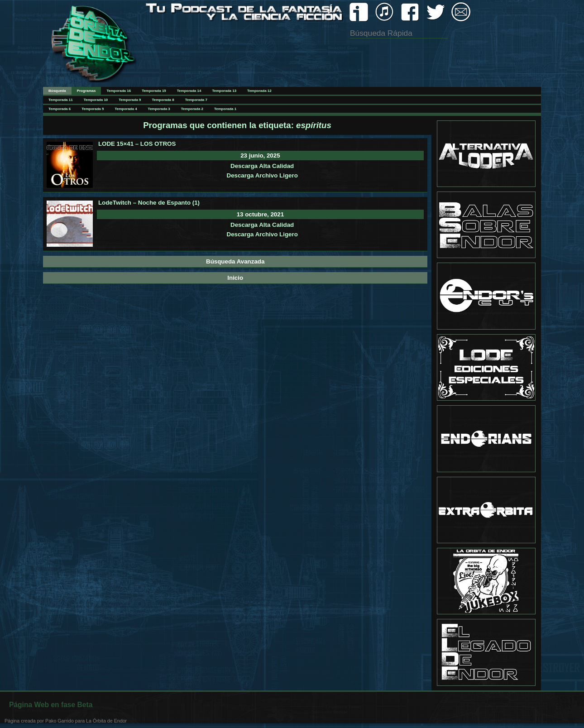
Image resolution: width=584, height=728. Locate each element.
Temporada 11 (61, 100)
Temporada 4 (126, 109)
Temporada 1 (225, 109)
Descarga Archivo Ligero (262, 175)
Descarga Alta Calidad (262, 166)
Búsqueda (57, 91)
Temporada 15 (154, 91)
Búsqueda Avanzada (235, 261)
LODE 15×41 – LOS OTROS (137, 144)
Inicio (235, 278)
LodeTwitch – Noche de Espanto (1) (149, 203)
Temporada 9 (130, 100)
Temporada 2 (192, 109)
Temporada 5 (93, 109)
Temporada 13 (224, 91)
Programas (86, 91)
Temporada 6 (60, 109)
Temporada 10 (96, 100)
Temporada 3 (159, 109)
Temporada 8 (163, 100)
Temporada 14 (189, 91)
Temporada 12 (259, 91)
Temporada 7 (196, 100)
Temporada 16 (119, 91)
